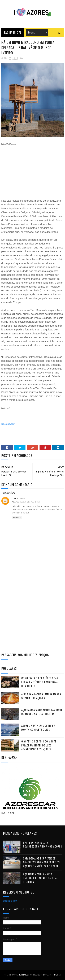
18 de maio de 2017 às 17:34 (27, 502)
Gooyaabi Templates (52, 975)
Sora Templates (21, 975)
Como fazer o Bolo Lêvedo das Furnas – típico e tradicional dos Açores (40, 682)
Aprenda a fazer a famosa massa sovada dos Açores (41, 696)
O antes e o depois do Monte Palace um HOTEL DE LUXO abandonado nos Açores (39, 745)
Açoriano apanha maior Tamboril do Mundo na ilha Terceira (42, 712)
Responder (17, 518)
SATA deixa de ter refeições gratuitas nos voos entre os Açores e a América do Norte (41, 862)
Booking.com (8, 424)
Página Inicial (13, 32)
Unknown (18, 499)
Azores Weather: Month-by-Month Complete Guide (39, 727)
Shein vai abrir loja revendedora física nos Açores (43, 844)
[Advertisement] (33, 171)
